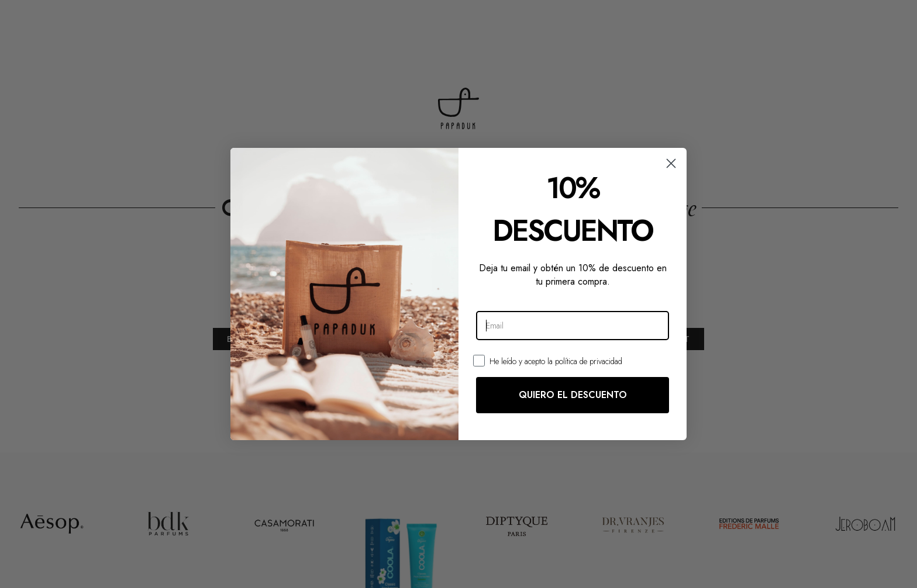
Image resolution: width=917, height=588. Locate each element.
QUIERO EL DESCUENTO (573, 395)
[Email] (573, 326)
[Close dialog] (671, 163)
